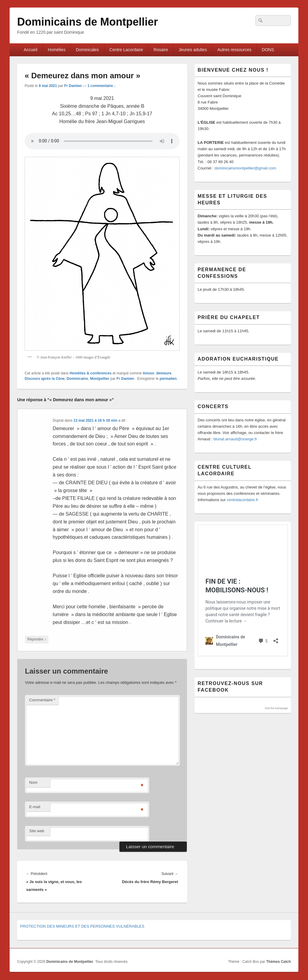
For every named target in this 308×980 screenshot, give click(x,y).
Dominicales (87, 50)
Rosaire (161, 50)
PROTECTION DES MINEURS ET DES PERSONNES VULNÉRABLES (82, 926)
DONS (268, 50)
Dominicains (77, 379)
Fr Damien (73, 86)
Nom (33, 782)
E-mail (35, 807)
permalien (168, 379)
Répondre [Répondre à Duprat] (37, 639)
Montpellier (100, 379)
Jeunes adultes (193, 50)
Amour (148, 373)
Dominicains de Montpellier (88, 22)
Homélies (57, 50)
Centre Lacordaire (126, 50)
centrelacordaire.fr (243, 500)
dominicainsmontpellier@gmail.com (245, 168)
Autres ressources (234, 50)
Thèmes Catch (279, 962)
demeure (164, 373)
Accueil (31, 50)
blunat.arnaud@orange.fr (235, 439)
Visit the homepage (276, 708)
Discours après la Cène (45, 379)
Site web (37, 831)
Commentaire (42, 700)
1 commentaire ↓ (102, 86)
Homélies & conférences (90, 373)
